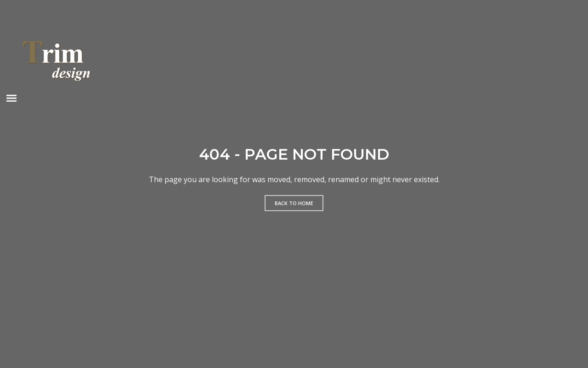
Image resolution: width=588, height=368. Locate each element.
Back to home (294, 203)
